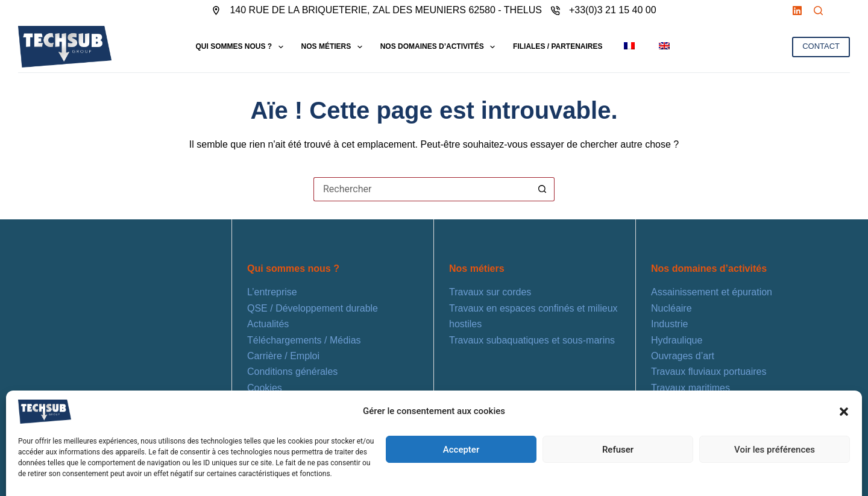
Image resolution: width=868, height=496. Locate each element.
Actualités (268, 324)
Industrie (669, 324)
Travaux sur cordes (490, 292)
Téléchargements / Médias (304, 340)
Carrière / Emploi (283, 356)
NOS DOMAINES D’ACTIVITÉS (440, 47)
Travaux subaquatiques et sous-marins (532, 340)
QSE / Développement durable (313, 308)
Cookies (265, 388)
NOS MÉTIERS (334, 47)
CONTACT (821, 46)
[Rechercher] (818, 11)
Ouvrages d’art (683, 356)
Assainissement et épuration (712, 292)
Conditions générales (292, 372)
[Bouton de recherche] (542, 189)
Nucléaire (671, 308)
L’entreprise (272, 292)
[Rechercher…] (422, 189)
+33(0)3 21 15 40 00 (613, 10)
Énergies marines (689, 403)
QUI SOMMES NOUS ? (241, 47)
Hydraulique (677, 340)
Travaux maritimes (690, 388)
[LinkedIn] (797, 11)
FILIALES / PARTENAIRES (558, 46)
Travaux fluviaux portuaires (709, 372)
